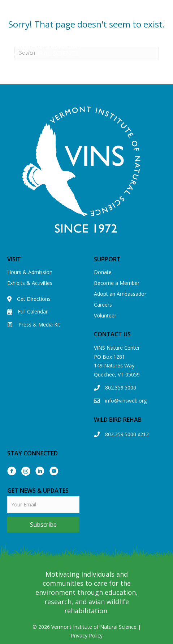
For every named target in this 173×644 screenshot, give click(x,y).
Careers (103, 305)
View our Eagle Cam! (86, 17)
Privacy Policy (87, 635)
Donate (103, 272)
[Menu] (165, 48)
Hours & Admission (30, 272)
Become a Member (117, 283)
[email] (43, 505)
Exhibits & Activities (30, 283)
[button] (43, 525)
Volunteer (105, 315)
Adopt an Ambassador (120, 294)
